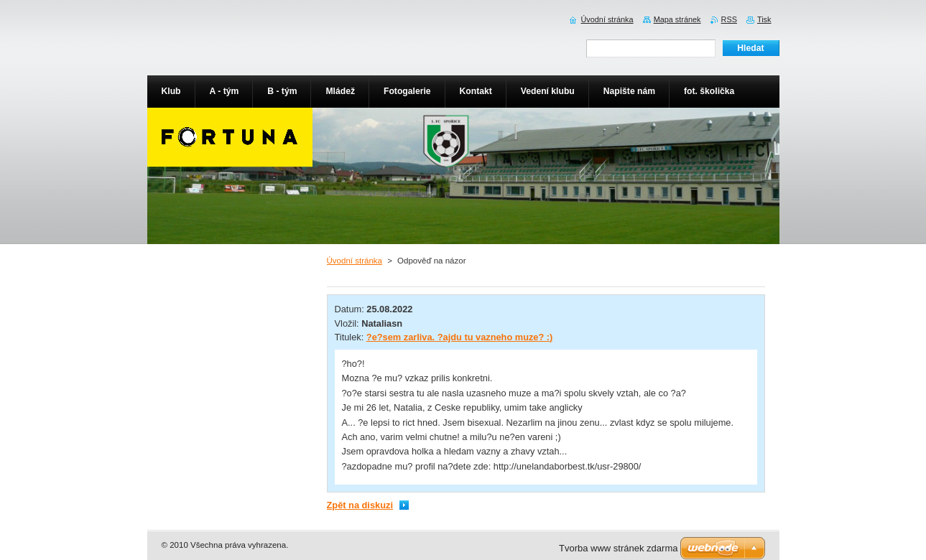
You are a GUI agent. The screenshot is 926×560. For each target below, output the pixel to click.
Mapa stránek (677, 19)
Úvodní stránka (355, 261)
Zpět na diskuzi (360, 505)
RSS (729, 19)
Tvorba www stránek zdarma (618, 548)
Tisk (764, 19)
